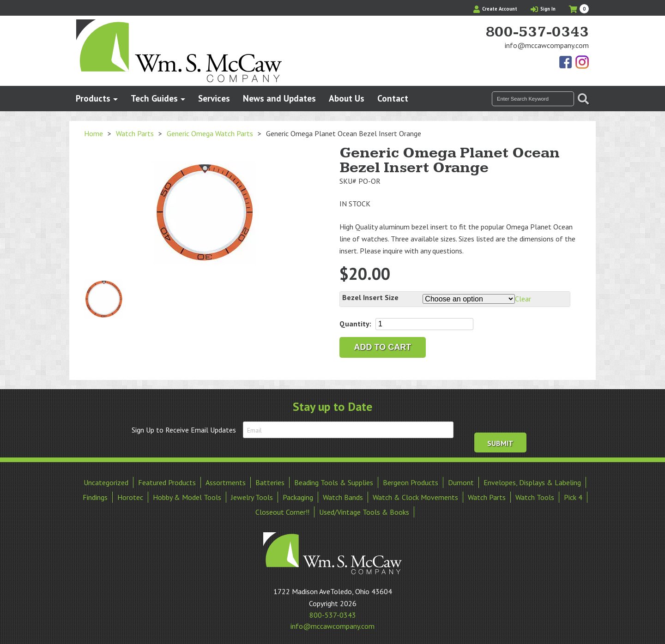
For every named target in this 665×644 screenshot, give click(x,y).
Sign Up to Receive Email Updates (184, 430)
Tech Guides (154, 98)
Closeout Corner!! (282, 509)
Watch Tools (535, 494)
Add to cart (383, 347)
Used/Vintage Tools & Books (364, 509)
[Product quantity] (424, 324)
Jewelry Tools (252, 494)
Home (94, 133)
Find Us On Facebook (566, 63)
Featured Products (167, 480)
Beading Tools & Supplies (334, 480)
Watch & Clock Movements (415, 494)
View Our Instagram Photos (582, 63)
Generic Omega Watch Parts (210, 133)
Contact (393, 98)
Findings (95, 494)
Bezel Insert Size (370, 297)
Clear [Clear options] (523, 299)
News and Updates (279, 98)
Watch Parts (135, 133)
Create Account (495, 9)
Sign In (543, 9)
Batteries (270, 480)
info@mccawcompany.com (547, 45)
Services (214, 98)
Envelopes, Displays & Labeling (532, 480)
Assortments (226, 480)
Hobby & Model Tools (187, 494)
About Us (347, 98)
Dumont (461, 480)
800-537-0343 (537, 32)
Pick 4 (573, 494)
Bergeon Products (411, 480)
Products (93, 98)
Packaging (298, 494)
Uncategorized (106, 480)
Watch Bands (343, 494)
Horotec (130, 494)
